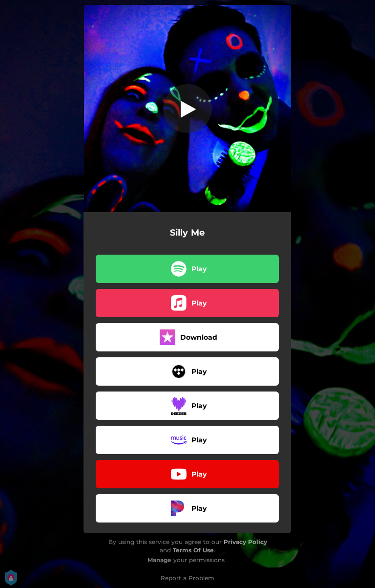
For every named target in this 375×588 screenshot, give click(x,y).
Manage (159, 560)
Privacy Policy (245, 542)
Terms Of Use (193, 550)
